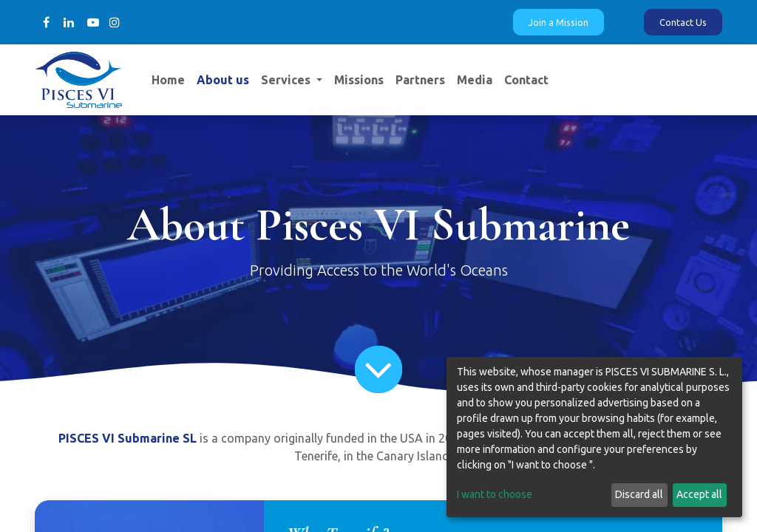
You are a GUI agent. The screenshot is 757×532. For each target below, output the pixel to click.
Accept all (699, 494)
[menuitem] (168, 80)
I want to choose (495, 494)
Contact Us (683, 22)
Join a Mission (559, 22)
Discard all (639, 494)
